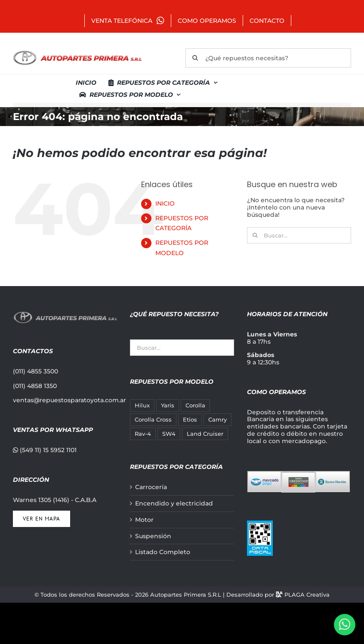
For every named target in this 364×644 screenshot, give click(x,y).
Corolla (195, 405)
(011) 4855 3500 (35, 371)
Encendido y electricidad (174, 504)
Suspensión (153, 536)
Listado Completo (163, 552)
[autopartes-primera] (77, 52)
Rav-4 (143, 434)
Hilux (142, 405)
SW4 (169, 434)
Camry (217, 420)
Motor (144, 520)
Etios (190, 420)
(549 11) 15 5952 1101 (45, 450)
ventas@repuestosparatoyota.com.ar (69, 400)
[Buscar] (195, 58)
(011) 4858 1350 (35, 386)
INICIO (165, 203)
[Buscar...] (299, 235)
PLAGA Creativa (307, 595)
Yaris (168, 405)
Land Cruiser (205, 434)
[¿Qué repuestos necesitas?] (268, 58)
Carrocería (151, 487)
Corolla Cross (153, 420)
